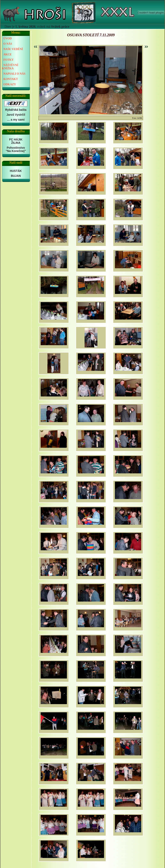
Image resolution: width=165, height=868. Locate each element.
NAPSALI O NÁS (14, 74)
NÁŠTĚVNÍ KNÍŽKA (10, 67)
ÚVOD (8, 38)
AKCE (8, 54)
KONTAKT (11, 79)
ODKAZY (10, 84)
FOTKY (9, 60)
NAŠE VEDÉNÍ (13, 49)
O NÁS (8, 44)
